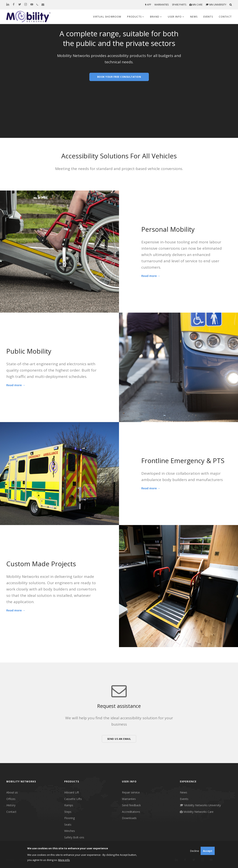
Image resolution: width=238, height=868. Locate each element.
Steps (68, 812)
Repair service (131, 792)
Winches (70, 831)
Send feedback (131, 805)
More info (64, 860)
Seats (68, 825)
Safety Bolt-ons (74, 837)
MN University (216, 5)
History (11, 805)
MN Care (196, 5)
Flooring (69, 818)
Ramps (69, 805)
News (194, 17)
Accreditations (131, 812)
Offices (11, 799)
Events (208, 17)
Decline (195, 851)
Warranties (161, 5)
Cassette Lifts (73, 799)
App (148, 5)
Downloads (129, 818)
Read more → (151, 276)
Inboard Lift (72, 792)
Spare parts (179, 5)
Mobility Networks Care (197, 812)
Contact (225, 17)
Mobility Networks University (200, 805)
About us (12, 792)
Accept (208, 851)
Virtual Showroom (107, 17)
